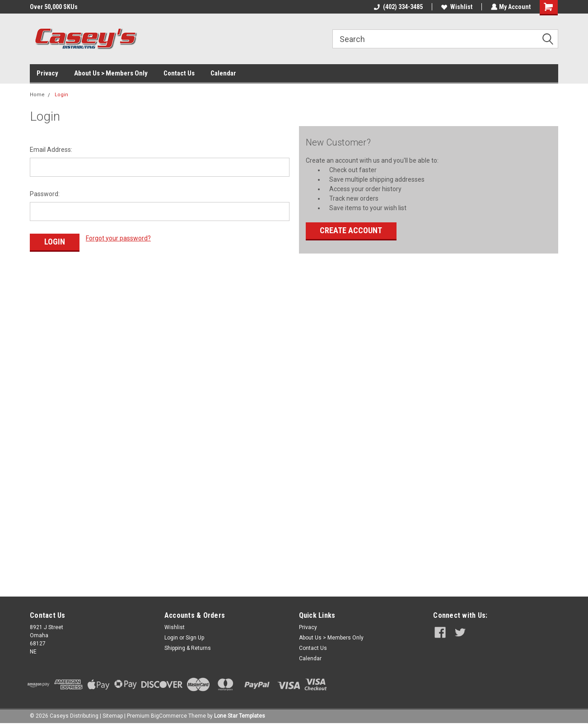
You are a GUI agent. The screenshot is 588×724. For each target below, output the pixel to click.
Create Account (351, 230)
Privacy (47, 73)
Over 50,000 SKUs (54, 7)
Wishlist (456, 7)
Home (37, 95)
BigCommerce (169, 715)
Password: (45, 194)
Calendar (223, 73)
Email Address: (51, 150)
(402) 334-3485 (397, 7)
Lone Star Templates (240, 715)
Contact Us (179, 73)
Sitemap (113, 715)
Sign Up (195, 637)
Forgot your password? (118, 238)
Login (61, 95)
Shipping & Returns (188, 647)
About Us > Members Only (111, 73)
